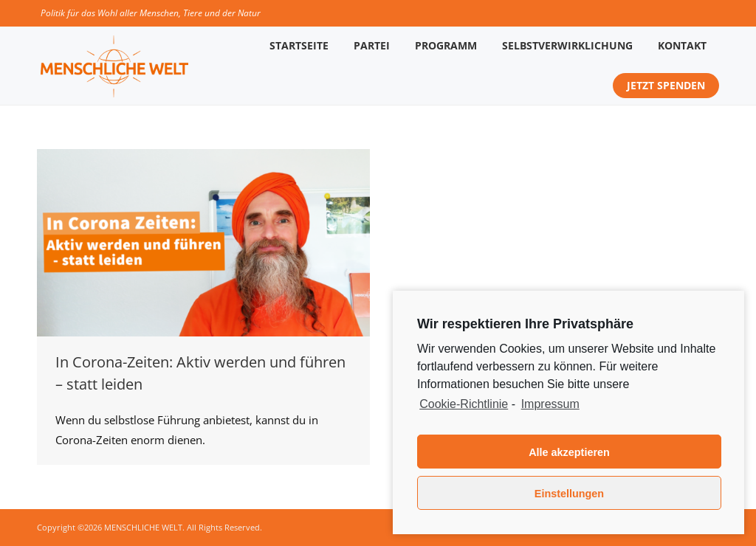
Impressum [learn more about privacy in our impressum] (550, 404)
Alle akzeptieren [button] (569, 452)
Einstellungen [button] (569, 494)
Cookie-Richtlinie (464, 404)
